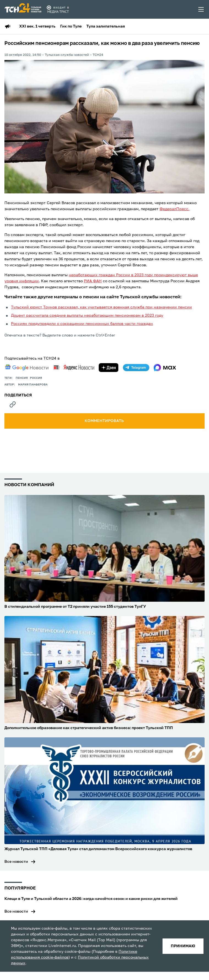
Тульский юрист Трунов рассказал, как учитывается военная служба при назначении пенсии (101, 307)
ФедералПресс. (174, 209)
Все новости (16, 862)
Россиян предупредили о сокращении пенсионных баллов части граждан (82, 324)
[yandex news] (74, 367)
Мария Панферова (33, 385)
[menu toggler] (201, 9)
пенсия (22, 378)
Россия (36, 378)
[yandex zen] (109, 368)
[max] (165, 368)
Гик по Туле (71, 26)
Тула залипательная (106, 26)
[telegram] (136, 368)
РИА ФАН (93, 281)
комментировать (105, 421)
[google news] (27, 368)
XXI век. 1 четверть (37, 26)
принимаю (183, 946)
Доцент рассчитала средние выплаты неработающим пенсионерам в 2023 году (87, 316)
